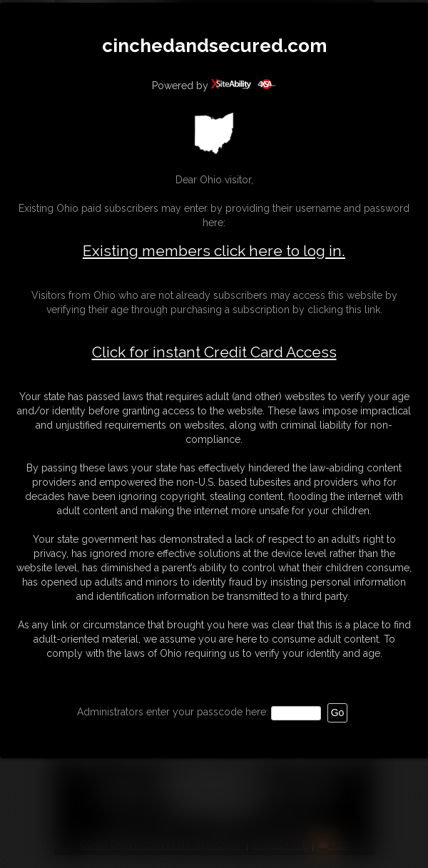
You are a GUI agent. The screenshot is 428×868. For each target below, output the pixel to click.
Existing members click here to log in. (214, 251)
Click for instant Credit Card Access (214, 352)
